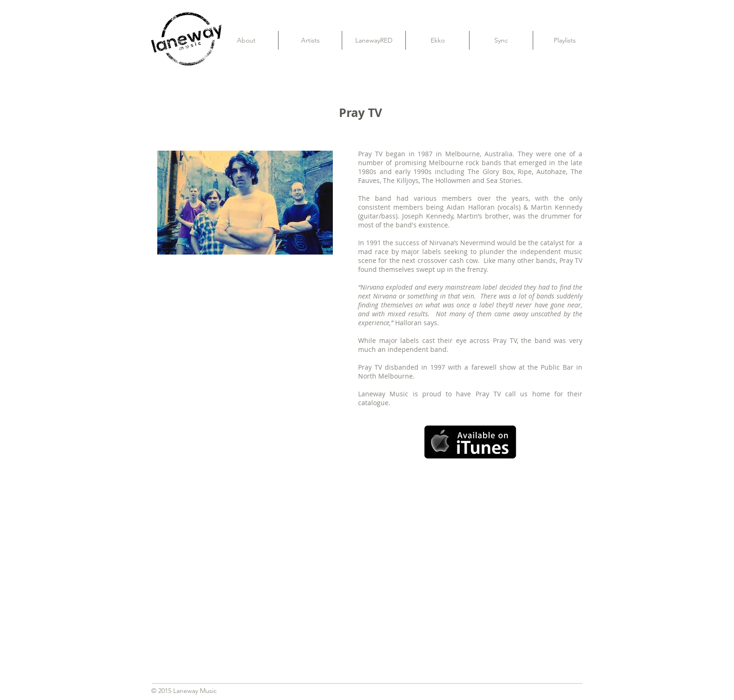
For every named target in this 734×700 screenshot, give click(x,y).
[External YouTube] (367, 563)
